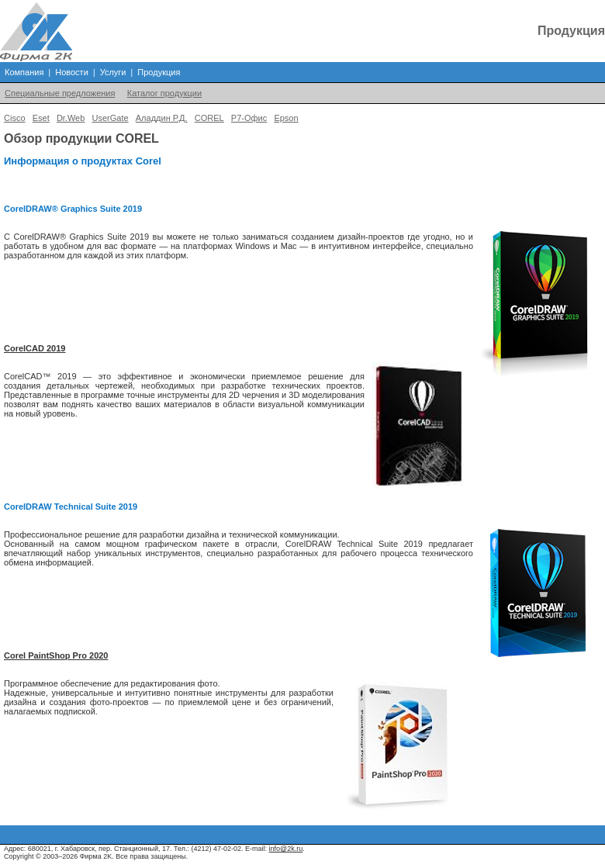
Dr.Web (71, 118)
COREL (209, 118)
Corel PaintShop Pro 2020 (56, 655)
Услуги (113, 72)
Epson (286, 118)
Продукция (159, 72)
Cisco (15, 118)
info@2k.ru (286, 849)
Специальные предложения (60, 93)
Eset (41, 118)
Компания (24, 72)
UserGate (111, 118)
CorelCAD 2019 (35, 348)
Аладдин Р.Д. (162, 118)
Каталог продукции (164, 93)
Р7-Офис (249, 118)
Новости (72, 72)
